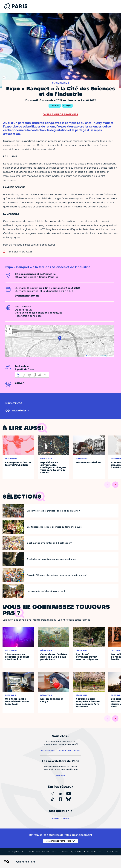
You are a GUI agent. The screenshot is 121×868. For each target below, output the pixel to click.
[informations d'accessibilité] (32, 375)
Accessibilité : (40, 852)
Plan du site (113, 852)
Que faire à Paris (26, 862)
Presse (65, 852)
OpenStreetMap (103, 356)
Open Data (76, 852)
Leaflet (89, 356)
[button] (60, 338)
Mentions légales (11, 852)
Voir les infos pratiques (61, 114)
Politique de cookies (94, 852)
